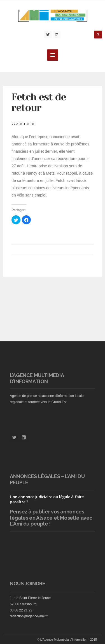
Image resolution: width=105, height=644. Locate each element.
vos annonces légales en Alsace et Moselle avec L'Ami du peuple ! (51, 518)
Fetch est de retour (39, 102)
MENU (53, 55)
